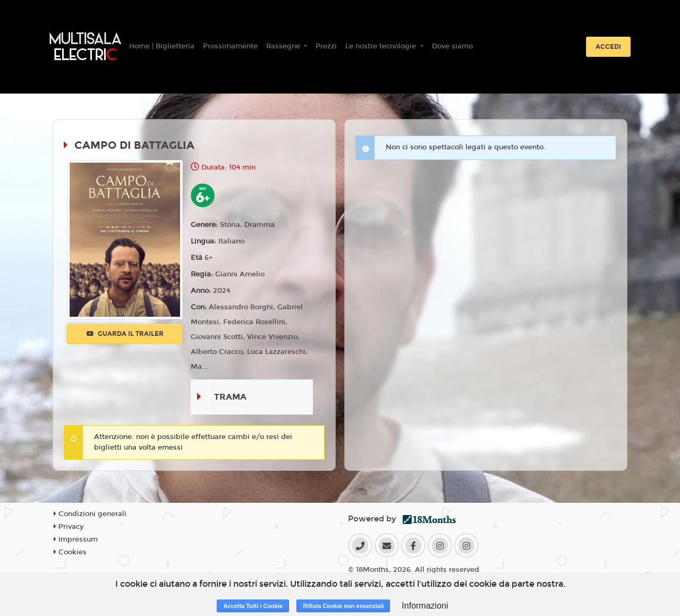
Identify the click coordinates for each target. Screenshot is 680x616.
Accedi (608, 47)
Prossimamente (230, 46)
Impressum (76, 539)
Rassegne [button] (284, 46)
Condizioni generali (90, 514)
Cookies (70, 552)
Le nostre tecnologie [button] (382, 46)
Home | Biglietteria (162, 46)
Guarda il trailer (125, 334)
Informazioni (425, 606)
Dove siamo (452, 46)
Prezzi (326, 46)
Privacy (69, 527)
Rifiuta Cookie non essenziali (343, 606)
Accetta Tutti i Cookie (253, 606)
